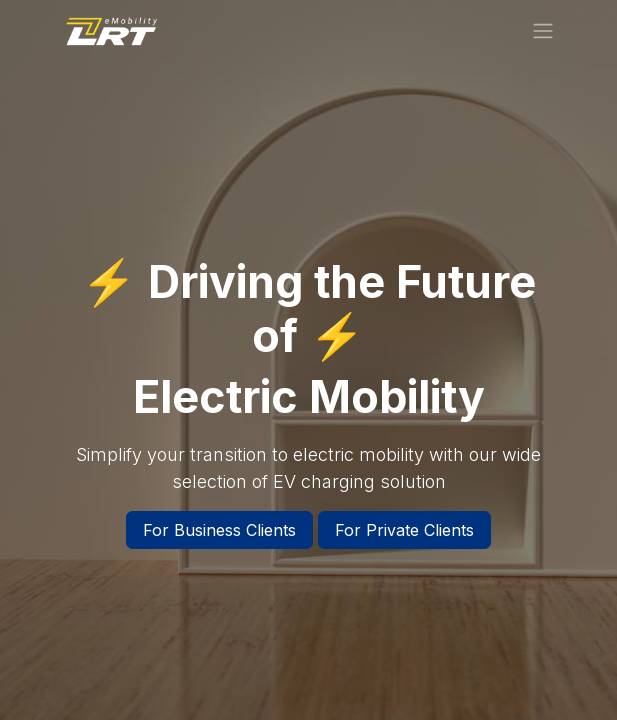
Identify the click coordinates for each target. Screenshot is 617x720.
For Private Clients (404, 530)
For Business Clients (219, 530)
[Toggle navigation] (543, 30)
